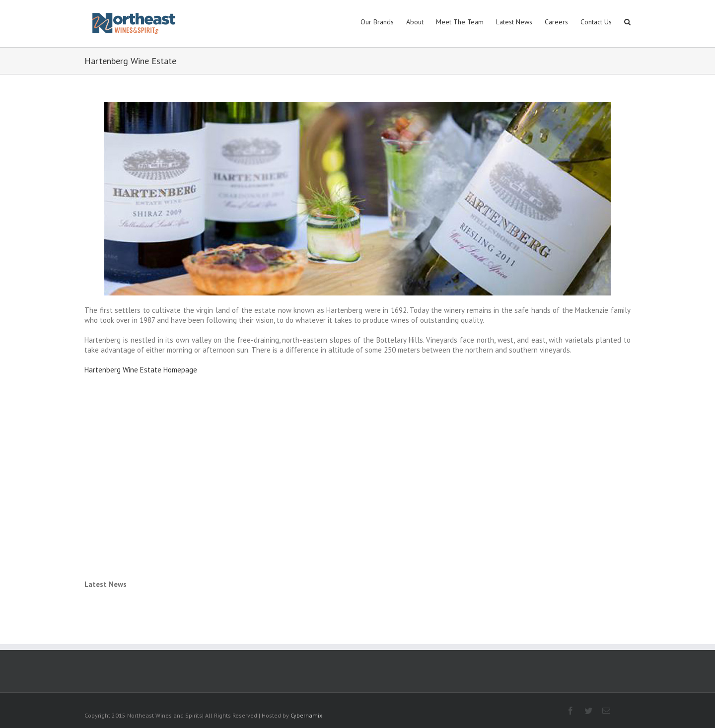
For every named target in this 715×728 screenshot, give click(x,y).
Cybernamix (306, 715)
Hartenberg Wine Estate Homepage (141, 370)
